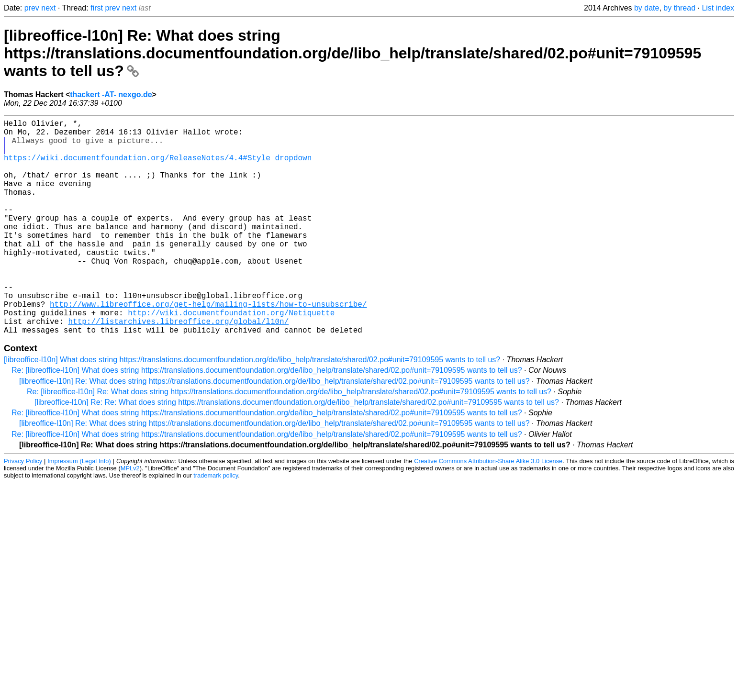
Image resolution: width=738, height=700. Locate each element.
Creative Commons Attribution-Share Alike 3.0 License (488, 509)
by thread (679, 8)
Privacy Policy (23, 509)
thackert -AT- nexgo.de (111, 94)
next (48, 8)
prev (32, 8)
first (97, 8)
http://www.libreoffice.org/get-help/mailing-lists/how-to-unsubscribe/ (208, 346)
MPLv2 (130, 516)
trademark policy (216, 523)
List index (718, 8)
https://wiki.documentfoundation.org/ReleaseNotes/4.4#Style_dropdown (158, 167)
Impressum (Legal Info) (79, 509)
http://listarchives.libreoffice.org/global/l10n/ (178, 367)
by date (647, 8)
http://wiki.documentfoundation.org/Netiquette (231, 356)
